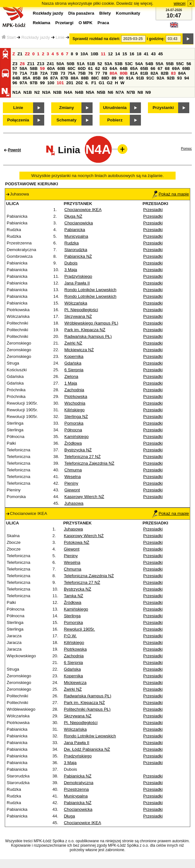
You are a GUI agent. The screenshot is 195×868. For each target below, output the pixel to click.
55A (159, 64)
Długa (70, 816)
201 (70, 83)
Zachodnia (74, 390)
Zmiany (67, 108)
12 (110, 54)
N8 (140, 92)
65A (134, 68)
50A (60, 64)
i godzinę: (156, 39)
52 (100, 64)
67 (160, 68)
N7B (131, 92)
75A (72, 73)
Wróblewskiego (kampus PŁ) (91, 323)
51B (91, 64)
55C (180, 64)
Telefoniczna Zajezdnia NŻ (89, 463)
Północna (73, 430)
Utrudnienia (115, 108)
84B (16, 78)
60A (51, 68)
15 (125, 54)
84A (182, 73)
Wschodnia (75, 403)
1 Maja (71, 383)
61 (91, 68)
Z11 (31, 64)
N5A (90, 92)
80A (114, 73)
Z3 (15, 64)
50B (71, 64)
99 (42, 83)
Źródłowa (73, 443)
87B (64, 78)
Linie (60, 37)
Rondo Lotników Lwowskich (90, 290)
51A (81, 64)
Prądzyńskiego (78, 276)
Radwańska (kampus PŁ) (88, 336)
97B (34, 83)
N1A (17, 92)
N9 (148, 92)
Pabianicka (75, 230)
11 (103, 54)
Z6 (22, 64)
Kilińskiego (74, 410)
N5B (101, 92)
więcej (180, 3)
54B (149, 64)
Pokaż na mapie (171, 194)
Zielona (71, 376)
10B (94, 54)
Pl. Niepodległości (81, 310)
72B (54, 73)
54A (139, 64)
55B (170, 64)
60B (61, 68)
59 (42, 68)
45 (160, 54)
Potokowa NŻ (77, 542)
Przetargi (64, 23)
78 (105, 73)
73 (63, 73)
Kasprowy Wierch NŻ (84, 497)
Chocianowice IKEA (83, 210)
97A (24, 83)
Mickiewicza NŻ (79, 350)
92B (171, 78)
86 (45, 78)
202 (79, 83)
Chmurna (73, 470)
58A (24, 68)
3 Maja (71, 270)
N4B (79, 92)
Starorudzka (76, 250)
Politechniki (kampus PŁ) (87, 709)
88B (85, 78)
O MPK (86, 23)
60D (82, 68)
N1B (28, 92)
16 (132, 54)
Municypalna (76, 236)
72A (44, 73)
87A (54, 78)
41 (146, 54)
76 (91, 73)
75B (82, 73)
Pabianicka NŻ (78, 256)
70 (15, 73)
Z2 (27, 54)
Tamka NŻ (74, 596)
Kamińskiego (76, 437)
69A (176, 68)
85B (37, 78)
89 (114, 78)
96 (15, 83)
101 (60, 83)
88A (74, 78)
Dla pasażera (81, 13)
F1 (94, 83)
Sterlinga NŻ (76, 417)
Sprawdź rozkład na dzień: (96, 39)
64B (124, 68)
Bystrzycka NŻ (78, 450)
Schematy (67, 120)
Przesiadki (153, 210)
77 (98, 73)
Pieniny (71, 483)
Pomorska (74, 423)
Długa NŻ (73, 216)
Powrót (14, 150)
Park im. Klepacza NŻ (85, 330)
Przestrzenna (77, 789)
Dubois (71, 263)
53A (108, 64)
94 (187, 78)
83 (174, 73)
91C (150, 78)
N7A (120, 92)
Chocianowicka (79, 223)
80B (124, 73)
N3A (47, 92)
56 (189, 64)
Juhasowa (74, 503)
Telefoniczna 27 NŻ (82, 457)
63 (105, 68)
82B (164, 73)
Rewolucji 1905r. (80, 629)
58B (34, 68)
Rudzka (71, 243)
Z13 (41, 64)
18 (139, 54)
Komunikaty (128, 13)
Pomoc (186, 148)
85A (26, 78)
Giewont (72, 490)
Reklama (42, 23)
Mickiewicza (75, 683)
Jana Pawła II (77, 283)
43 (153, 54)
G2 (110, 83)
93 (180, 78)
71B (34, 73)
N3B (57, 92)
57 (15, 68)
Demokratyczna (79, 783)
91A (130, 78)
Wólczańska (76, 303)
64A (114, 68)
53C (129, 64)
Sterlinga (72, 616)
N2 (37, 92)
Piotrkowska (76, 396)
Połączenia (18, 120)
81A (134, 73)
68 (167, 68)
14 (118, 54)
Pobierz (115, 120)
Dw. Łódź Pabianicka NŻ (87, 749)
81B (144, 73)
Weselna (73, 477)
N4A (68, 92)
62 (98, 68)
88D (105, 78)
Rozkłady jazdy (36, 37)
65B (144, 68)
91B (140, 78)
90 (121, 78)
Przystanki (163, 108)
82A (154, 73)
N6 (111, 92)
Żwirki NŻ (73, 343)
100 (51, 83)
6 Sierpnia (74, 370)
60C (72, 68)
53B (119, 64)
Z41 (50, 64)
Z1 (20, 54)
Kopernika (74, 356)
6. (87, 83)
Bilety (105, 13)
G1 (101, 83)
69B (186, 68)
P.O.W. (70, 636)
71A (24, 73)
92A (160, 78)
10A (84, 54)
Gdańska (73, 363)
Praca (103, 23)
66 (153, 68)
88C (95, 78)
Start (9, 37)
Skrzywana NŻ (78, 316)
